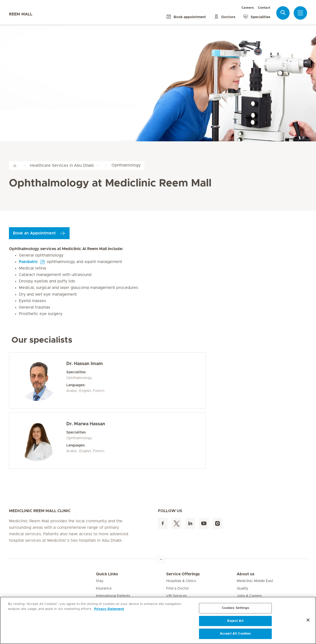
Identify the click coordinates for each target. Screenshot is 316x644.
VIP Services (177, 596)
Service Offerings (183, 574)
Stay (100, 581)
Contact (264, 8)
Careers (248, 8)
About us (246, 574)
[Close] (308, 620)
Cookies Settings (236, 608)
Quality (242, 589)
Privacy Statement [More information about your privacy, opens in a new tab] (109, 609)
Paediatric (28, 262)
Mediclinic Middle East (255, 581)
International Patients (113, 596)
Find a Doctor (178, 589)
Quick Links (107, 574)
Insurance (104, 589)
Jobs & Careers (249, 596)
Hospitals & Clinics (181, 581)
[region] (158, 620)
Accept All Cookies (235, 634)
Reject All (235, 621)
